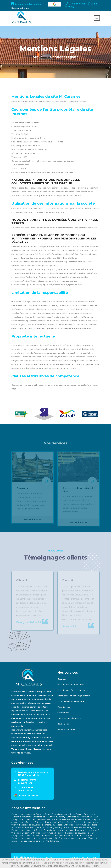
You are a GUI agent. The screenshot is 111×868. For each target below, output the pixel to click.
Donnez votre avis (29, 795)
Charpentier (63, 713)
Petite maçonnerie (66, 730)
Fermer (97, 866)
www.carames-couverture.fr (51, 102)
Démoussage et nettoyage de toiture (74, 696)
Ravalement (63, 724)
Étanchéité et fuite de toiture (71, 701)
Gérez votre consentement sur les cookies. (68, 866)
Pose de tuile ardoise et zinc (71, 685)
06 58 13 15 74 (25, 791)
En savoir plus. (38, 866)
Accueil (39, 57)
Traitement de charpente (69, 718)
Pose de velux (64, 707)
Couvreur (62, 679)
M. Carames (27, 857)
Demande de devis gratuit (26, 4)
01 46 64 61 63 (75, 4)
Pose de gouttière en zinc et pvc (73, 690)
